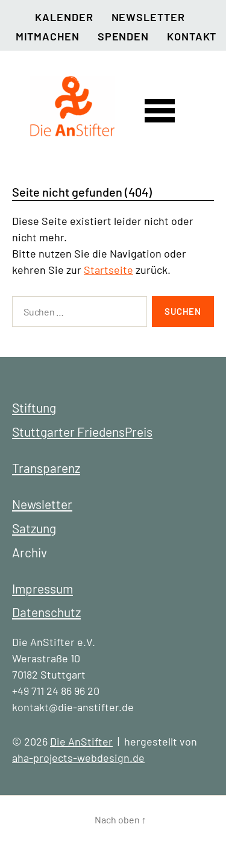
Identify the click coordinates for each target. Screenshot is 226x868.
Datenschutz (46, 612)
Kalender (64, 17)
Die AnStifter (81, 741)
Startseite (108, 270)
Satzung (34, 528)
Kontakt (192, 36)
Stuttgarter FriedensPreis (82, 432)
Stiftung (34, 407)
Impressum (42, 588)
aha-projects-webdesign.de (78, 758)
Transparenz (46, 468)
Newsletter (148, 17)
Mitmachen (48, 36)
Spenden (123, 36)
